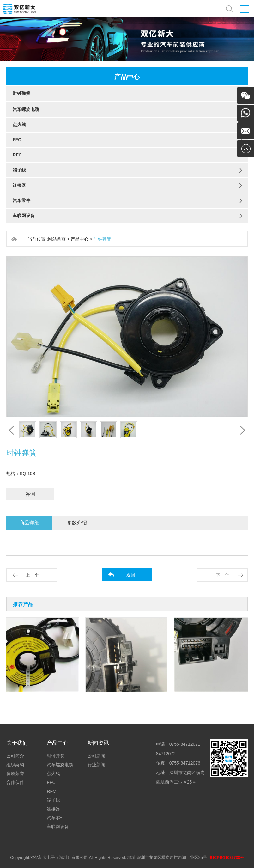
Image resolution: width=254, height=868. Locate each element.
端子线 (19, 170)
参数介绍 (77, 523)
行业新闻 (96, 765)
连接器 (19, 185)
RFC (17, 155)
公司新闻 (96, 756)
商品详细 (29, 523)
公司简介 (15, 756)
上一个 (32, 575)
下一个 (222, 575)
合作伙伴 (15, 782)
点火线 (19, 125)
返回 (131, 575)
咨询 (30, 494)
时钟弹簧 (21, 93)
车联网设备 (24, 216)
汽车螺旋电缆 (26, 109)
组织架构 (15, 765)
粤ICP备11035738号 (226, 858)
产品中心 (80, 239)
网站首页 (57, 239)
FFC (17, 140)
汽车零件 (21, 200)
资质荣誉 (15, 773)
